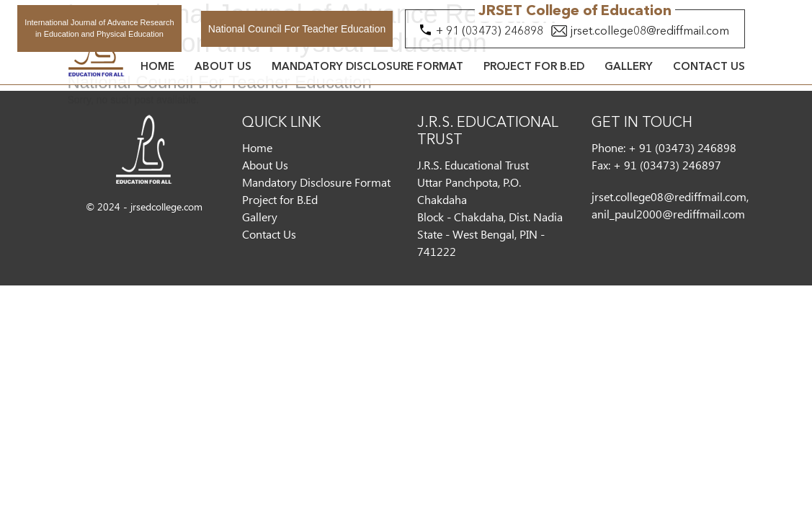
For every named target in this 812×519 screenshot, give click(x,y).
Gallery (629, 67)
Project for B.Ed (534, 67)
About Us (223, 67)
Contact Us (709, 67)
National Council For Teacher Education (297, 29)
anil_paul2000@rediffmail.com (668, 214)
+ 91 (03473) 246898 (490, 32)
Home (157, 67)
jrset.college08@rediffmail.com (650, 32)
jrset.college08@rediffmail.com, (670, 196)
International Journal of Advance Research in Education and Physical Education (99, 28)
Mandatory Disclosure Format (367, 67)
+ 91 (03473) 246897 (667, 165)
